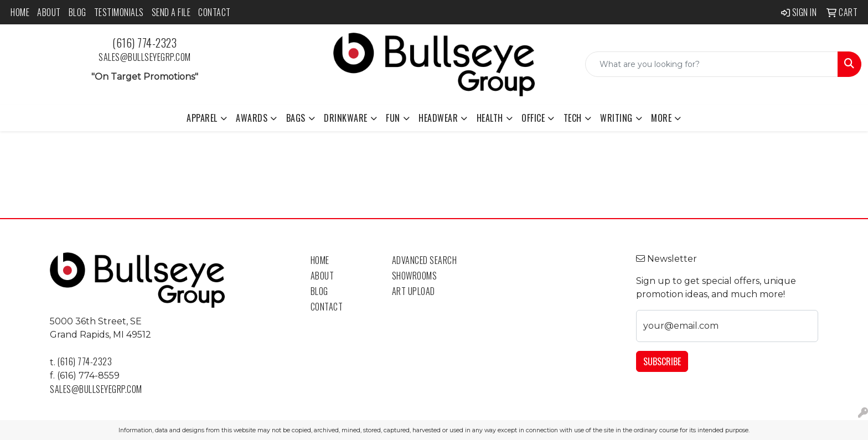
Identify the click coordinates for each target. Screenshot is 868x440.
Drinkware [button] (346, 118)
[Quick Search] (712, 64)
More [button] (661, 118)
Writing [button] (616, 118)
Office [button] (533, 118)
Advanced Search (425, 260)
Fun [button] (393, 118)
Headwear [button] (438, 118)
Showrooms (415, 276)
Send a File (171, 12)
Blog (77, 12)
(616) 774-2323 (144, 43)
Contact (215, 12)
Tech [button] (573, 118)
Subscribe (662, 361)
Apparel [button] (202, 118)
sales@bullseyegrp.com (145, 57)
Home (20, 12)
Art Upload (414, 291)
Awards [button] (252, 118)
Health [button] (490, 118)
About (49, 12)
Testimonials (119, 12)
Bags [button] (296, 118)
